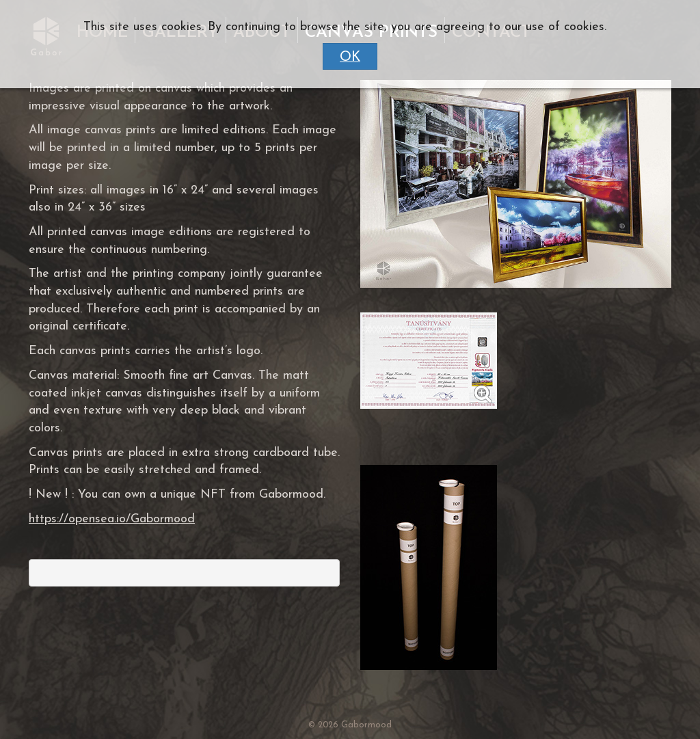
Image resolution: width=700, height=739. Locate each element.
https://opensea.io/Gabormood (112, 519)
